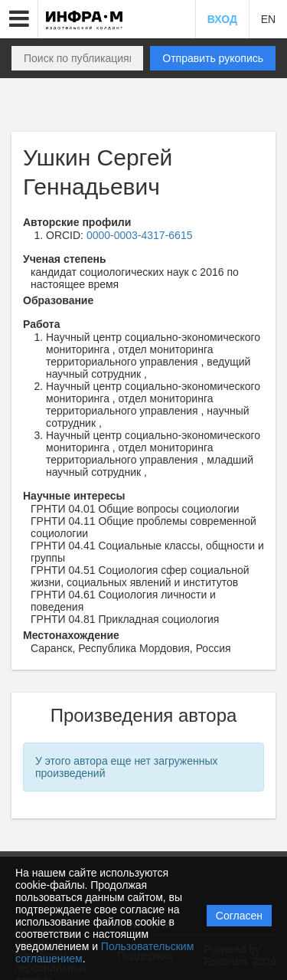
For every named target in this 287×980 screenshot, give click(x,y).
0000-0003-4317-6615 (140, 235)
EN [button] (268, 19)
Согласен (239, 916)
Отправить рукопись (213, 58)
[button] (19, 19)
